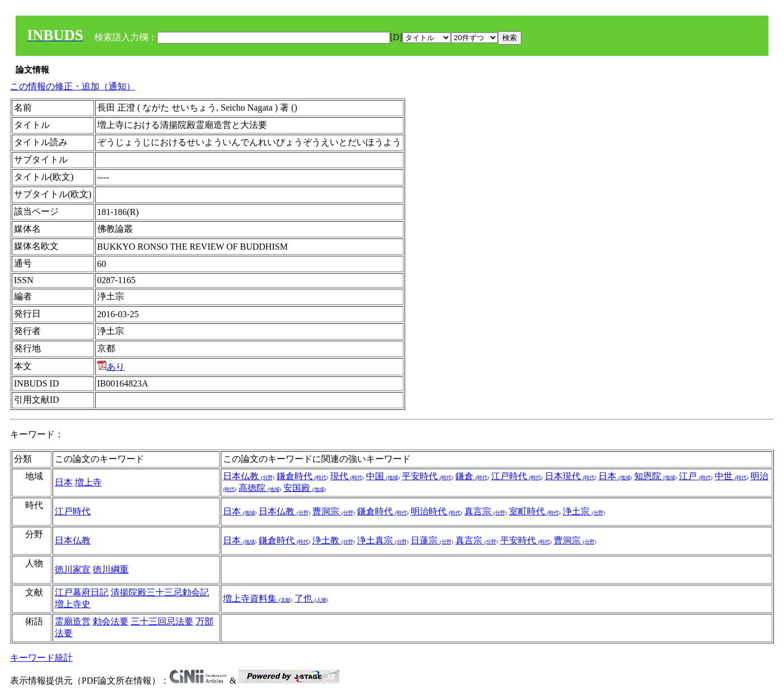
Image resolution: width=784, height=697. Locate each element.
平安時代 (427, 476)
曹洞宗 (334, 511)
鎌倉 (472, 476)
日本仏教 (249, 476)
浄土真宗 (383, 540)
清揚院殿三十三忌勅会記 (160, 592)
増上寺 (88, 482)
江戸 (696, 476)
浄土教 (334, 540)
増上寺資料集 (258, 598)
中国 (383, 476)
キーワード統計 (41, 658)
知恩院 (655, 476)
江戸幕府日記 (82, 592)
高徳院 (260, 488)
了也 (311, 598)
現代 (347, 476)
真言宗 (486, 511)
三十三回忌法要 (162, 621)
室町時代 (535, 511)
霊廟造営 (73, 621)
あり (111, 367)
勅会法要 (111, 621)
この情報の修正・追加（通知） (73, 86)
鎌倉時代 (302, 476)
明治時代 (436, 511)
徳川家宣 (73, 569)
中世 (731, 476)
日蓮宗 (432, 540)
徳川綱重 (111, 569)
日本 (64, 482)
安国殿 (305, 488)
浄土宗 (584, 511)
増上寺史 (73, 604)
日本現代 (571, 476)
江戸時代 (517, 476)
